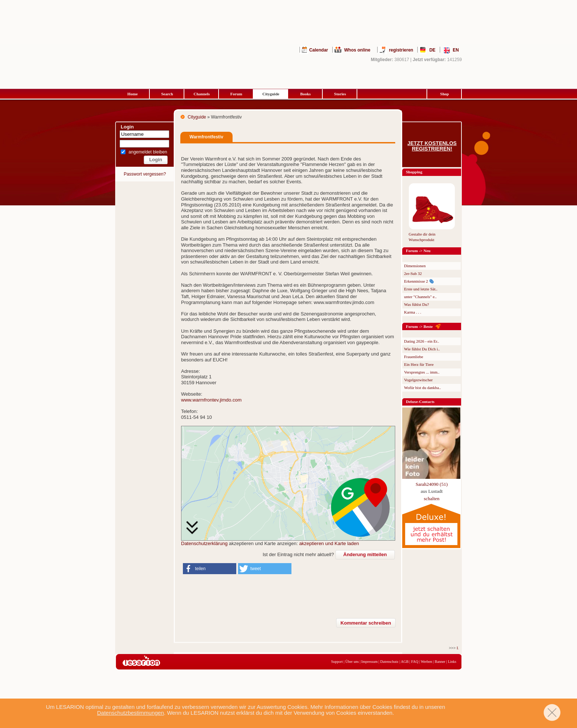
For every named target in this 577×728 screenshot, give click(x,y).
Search (167, 94)
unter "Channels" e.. (420, 297)
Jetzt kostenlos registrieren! (432, 146)
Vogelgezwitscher (418, 380)
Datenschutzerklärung (204, 543)
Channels (202, 94)
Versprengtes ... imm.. (422, 372)
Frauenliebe (414, 357)
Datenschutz (389, 662)
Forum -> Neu (418, 251)
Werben (426, 662)
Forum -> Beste (419, 326)
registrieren (401, 50)
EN (456, 50)
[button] (210, 569)
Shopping (414, 172)
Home (132, 94)
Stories (340, 94)
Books (306, 94)
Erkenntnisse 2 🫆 (419, 281)
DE (433, 50)
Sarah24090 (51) (431, 484)
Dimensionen (415, 266)
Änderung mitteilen (365, 554)
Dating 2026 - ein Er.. (422, 341)
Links (452, 662)
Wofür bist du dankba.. (422, 388)
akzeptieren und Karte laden (329, 543)
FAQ (415, 662)
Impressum (369, 662)
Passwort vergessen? (145, 174)
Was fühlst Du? (417, 304)
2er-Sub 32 (413, 273)
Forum (236, 94)
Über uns (352, 662)
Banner (440, 662)
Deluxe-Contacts (420, 402)
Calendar (318, 50)
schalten (432, 499)
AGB (405, 662)
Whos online (357, 50)
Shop (445, 94)
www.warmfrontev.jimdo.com (211, 400)
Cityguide (271, 94)
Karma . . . (413, 312)
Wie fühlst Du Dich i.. (422, 349)
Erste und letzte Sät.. (421, 289)
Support (337, 662)
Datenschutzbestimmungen (131, 713)
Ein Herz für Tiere (419, 364)
